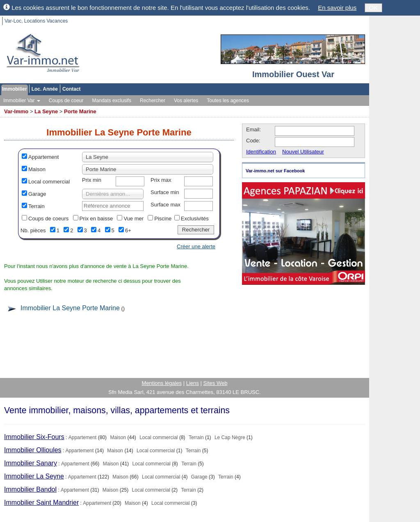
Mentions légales (162, 383)
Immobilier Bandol (30, 489)
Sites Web (215, 383)
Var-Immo (16, 111)
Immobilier (15, 89)
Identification (261, 152)
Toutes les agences (228, 101)
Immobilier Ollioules (33, 450)
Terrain (37, 206)
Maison (37, 169)
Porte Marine (80, 111)
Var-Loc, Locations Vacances (36, 21)
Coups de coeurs (48, 219)
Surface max (165, 205)
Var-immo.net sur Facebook (275, 171)
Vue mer (134, 219)
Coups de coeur (66, 101)
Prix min (92, 180)
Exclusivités (195, 219)
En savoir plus (337, 8)
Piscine (163, 219)
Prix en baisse (96, 219)
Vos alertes (186, 101)
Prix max (161, 180)
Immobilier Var (22, 101)
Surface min (165, 192)
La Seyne (46, 111)
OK (374, 8)
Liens (193, 383)
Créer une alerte (196, 246)
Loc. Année (45, 89)
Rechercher (153, 101)
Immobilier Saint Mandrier (41, 503)
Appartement (43, 157)
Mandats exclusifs (112, 101)
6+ (128, 230)
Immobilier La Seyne (34, 476)
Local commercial (49, 182)
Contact (72, 89)
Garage (37, 194)
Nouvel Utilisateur (303, 152)
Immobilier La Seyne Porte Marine (70, 308)
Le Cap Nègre (230, 437)
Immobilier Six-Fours (34, 437)
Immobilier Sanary (31, 463)
